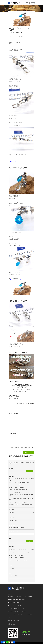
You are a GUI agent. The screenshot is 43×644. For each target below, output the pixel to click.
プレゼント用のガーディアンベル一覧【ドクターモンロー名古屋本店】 (20, 596)
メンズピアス (22, 32)
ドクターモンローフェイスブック (14, 619)
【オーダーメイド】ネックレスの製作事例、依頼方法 (19, 502)
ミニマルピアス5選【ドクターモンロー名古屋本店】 (19, 483)
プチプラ (27, 404)
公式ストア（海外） (12, 625)
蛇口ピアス (32, 404)
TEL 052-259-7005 (13, 395)
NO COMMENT (31, 408)
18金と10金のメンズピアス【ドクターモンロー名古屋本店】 (21, 504)
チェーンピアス (22, 404)
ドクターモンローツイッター (13, 620)
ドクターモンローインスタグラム (14, 622)
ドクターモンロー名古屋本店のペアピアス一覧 (18, 490)
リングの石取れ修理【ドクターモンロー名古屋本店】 (19, 492)
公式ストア (10, 623)
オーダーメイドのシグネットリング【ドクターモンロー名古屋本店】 (20, 614)
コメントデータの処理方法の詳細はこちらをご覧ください (20, 457)
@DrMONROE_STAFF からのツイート (17, 527)
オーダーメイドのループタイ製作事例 (16, 487)
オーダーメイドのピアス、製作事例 (16, 485)
